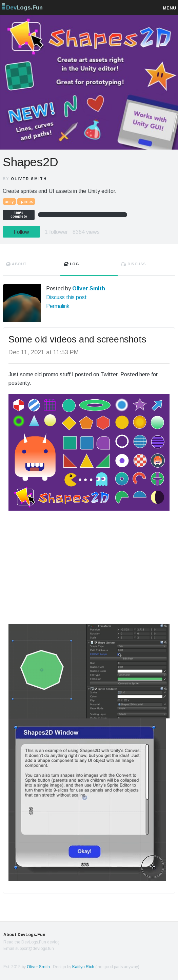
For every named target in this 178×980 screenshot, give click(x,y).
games (26, 202)
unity (9, 202)
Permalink (58, 306)
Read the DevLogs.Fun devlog (32, 942)
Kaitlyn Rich (83, 967)
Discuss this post (66, 297)
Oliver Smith (29, 179)
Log (71, 264)
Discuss (134, 264)
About (16, 264)
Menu (170, 8)
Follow (21, 232)
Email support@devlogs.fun (29, 949)
